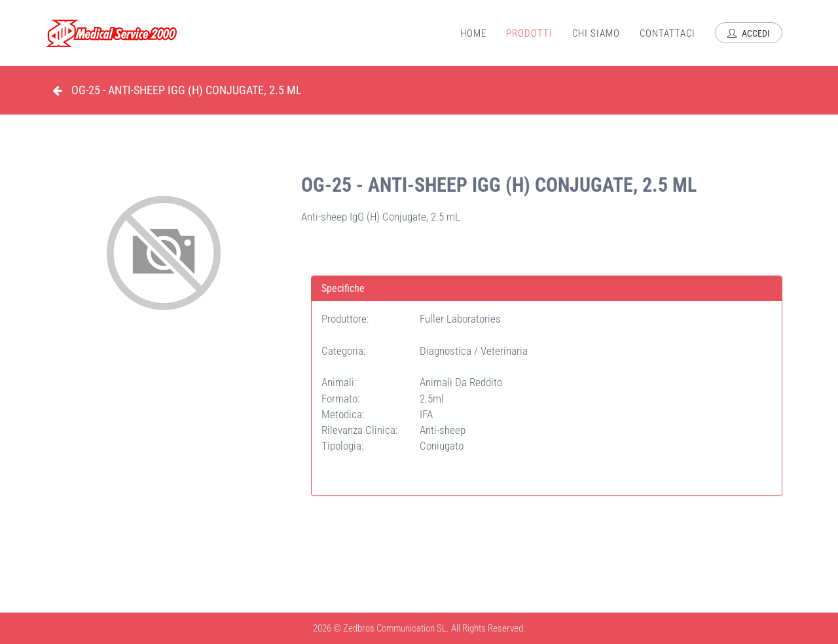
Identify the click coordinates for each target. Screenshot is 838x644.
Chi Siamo (596, 33)
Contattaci (667, 33)
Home (473, 33)
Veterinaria (504, 351)
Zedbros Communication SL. (396, 628)
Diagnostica (447, 351)
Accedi (749, 33)
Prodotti (529, 33)
